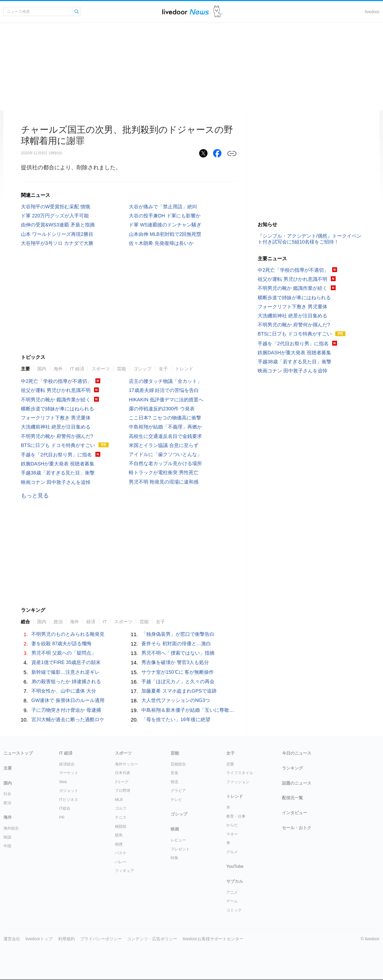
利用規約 (67, 939)
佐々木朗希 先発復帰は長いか (161, 243)
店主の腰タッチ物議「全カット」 (165, 381)
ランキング (292, 768)
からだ (232, 825)
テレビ (176, 800)
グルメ (232, 852)
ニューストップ (18, 753)
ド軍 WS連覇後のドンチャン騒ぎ (165, 225)
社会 (7, 794)
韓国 (7, 837)
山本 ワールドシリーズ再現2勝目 (57, 234)
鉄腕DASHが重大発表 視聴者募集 (58, 464)
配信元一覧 (292, 798)
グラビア (178, 790)
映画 (175, 829)
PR (62, 817)
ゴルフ (121, 808)
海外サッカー (126, 764)
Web (63, 782)
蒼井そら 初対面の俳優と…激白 (176, 643)
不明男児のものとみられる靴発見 (68, 634)
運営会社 (12, 939)
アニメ (232, 892)
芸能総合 (178, 764)
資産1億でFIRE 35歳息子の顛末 (66, 662)
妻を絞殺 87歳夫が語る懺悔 (61, 643)
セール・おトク (297, 828)
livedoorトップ (39, 939)
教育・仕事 (236, 816)
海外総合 (11, 828)
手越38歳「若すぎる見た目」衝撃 (58, 473)
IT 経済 (77, 369)
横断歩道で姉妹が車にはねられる (57, 409)
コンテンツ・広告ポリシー (152, 939)
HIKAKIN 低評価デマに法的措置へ (166, 400)
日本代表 (123, 773)
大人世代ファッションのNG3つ (176, 700)
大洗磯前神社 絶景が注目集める (56, 427)
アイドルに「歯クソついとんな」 (165, 454)
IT (105, 622)
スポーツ (101, 369)
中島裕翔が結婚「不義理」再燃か (165, 427)
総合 (25, 622)
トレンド (184, 369)
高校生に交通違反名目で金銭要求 (165, 436)
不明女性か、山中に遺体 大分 (64, 691)
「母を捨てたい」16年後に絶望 (176, 719)
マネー (232, 834)
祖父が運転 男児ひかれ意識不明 (56, 390)
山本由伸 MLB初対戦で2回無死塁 (165, 234)
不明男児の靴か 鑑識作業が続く (56, 400)
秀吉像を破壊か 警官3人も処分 (175, 662)
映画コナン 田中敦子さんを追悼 (56, 482)
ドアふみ (218, 12)
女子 (163, 369)
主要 (25, 369)
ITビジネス (69, 800)
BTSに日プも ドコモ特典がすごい (58, 445)
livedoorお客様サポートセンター (213, 939)
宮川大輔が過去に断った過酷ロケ (68, 719)
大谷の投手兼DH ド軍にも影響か (165, 216)
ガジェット (69, 790)
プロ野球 (123, 790)
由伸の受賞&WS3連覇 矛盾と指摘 (58, 225)
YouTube (235, 866)
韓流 (174, 782)
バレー (121, 862)
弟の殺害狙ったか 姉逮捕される (66, 681)
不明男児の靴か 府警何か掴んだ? (57, 436)
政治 (58, 622)
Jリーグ (122, 782)
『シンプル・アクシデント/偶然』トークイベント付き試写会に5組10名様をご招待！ (310, 239)
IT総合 (65, 808)
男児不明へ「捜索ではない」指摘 (178, 653)
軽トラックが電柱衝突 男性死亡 (164, 472)
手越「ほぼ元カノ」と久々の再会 (178, 681)
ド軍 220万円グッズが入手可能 (55, 216)
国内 (42, 369)
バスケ (121, 853)
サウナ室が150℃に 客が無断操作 (178, 672)
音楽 (174, 773)
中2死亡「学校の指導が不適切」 (56, 381)
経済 (91, 622)
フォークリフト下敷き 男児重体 (56, 418)
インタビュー (295, 813)
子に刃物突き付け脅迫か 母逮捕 (66, 710)
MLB (119, 800)
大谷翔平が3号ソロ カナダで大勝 (57, 243)
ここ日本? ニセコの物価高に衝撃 (165, 418)
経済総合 (67, 764)
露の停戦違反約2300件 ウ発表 (162, 409)
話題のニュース (297, 783)
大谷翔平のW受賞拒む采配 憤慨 (56, 207)
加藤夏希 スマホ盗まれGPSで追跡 (179, 691)
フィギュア (124, 871)
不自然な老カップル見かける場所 (165, 463)
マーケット (69, 773)
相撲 (119, 844)
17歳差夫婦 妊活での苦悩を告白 (164, 390)
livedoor (372, 12)
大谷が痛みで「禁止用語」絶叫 (163, 207)
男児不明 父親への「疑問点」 (64, 653)
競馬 (119, 835)
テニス (121, 817)
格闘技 (121, 826)
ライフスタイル (240, 773)
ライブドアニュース (186, 12)
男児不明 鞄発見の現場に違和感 (164, 482)
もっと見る (35, 496)
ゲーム (232, 901)
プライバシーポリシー (101, 939)
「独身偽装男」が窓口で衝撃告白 (178, 634)
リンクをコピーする (232, 154)
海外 (58, 369)
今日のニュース (297, 753)
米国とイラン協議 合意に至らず (164, 445)
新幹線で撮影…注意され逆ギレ (65, 672)
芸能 (122, 369)
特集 (174, 858)
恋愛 (230, 764)
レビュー (178, 840)
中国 (7, 846)
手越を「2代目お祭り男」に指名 (56, 455)
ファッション (238, 782)
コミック (234, 910)
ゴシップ (142, 369)
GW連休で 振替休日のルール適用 (68, 700)
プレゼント (180, 849)
